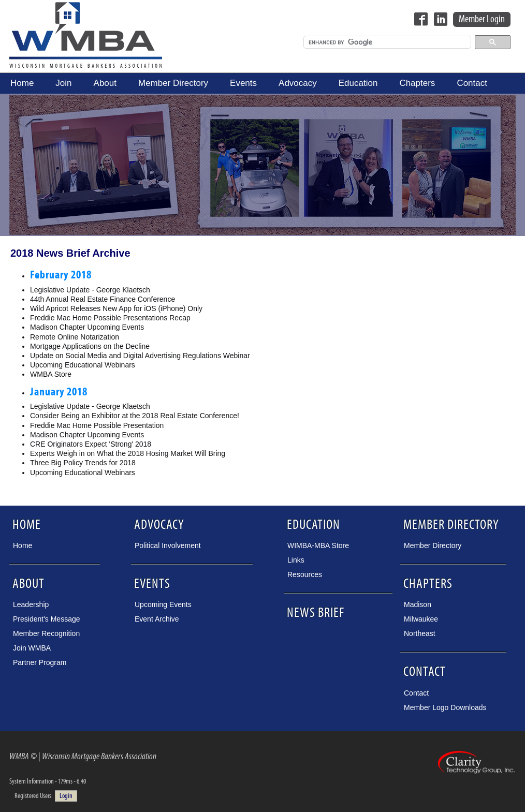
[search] (386, 42)
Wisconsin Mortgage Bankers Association (86, 35)
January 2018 (59, 392)
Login (66, 796)
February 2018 (61, 275)
